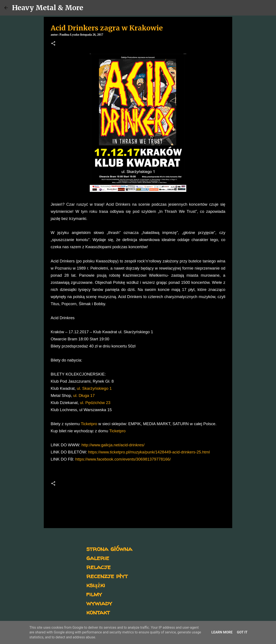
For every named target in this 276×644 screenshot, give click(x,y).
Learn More (222, 632)
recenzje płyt (107, 576)
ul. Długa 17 (84, 395)
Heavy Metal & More (48, 8)
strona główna (109, 549)
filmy (94, 594)
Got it (242, 632)
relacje (98, 567)
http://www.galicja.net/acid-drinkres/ (113, 445)
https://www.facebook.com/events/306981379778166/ (123, 459)
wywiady (99, 603)
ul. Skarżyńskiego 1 (94, 388)
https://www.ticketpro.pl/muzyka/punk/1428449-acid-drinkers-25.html (149, 452)
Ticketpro (89, 424)
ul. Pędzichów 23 (95, 403)
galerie (98, 558)
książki (96, 585)
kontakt (98, 612)
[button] (53, 44)
